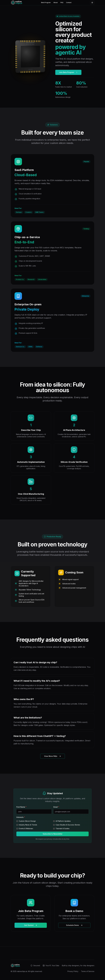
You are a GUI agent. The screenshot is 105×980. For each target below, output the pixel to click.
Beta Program (46, 3)
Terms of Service (88, 971)
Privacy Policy (73, 971)
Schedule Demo (74, 925)
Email (56, 807)
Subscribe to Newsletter (53, 834)
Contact (69, 3)
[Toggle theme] (92, 3)
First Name (21, 807)
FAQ (62, 3)
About (56, 3)
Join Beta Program (68, 72)
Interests (21, 817)
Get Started (31, 925)
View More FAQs (53, 756)
